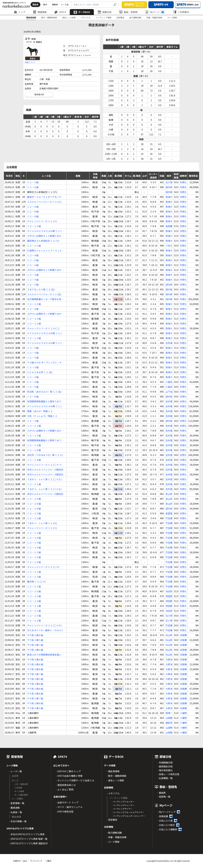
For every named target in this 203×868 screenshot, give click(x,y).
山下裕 (169, 392)
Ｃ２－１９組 (34, 460)
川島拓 (169, 382)
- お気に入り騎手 (166, 825)
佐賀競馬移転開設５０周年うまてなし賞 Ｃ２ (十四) (45, 440)
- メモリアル (113, 793)
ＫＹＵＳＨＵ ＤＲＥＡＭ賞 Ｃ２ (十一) (45, 231)
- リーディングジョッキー (123, 802)
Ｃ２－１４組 (34, 543)
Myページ (155, 12)
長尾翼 (169, 226)
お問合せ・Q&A (20, 861)
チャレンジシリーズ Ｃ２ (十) (42, 221)
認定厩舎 (120, 17)
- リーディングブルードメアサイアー (128, 812)
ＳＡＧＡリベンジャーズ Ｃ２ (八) (44, 202)
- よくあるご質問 (65, 789)
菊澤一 (169, 713)
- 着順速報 (14, 808)
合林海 (169, 343)
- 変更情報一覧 (17, 803)
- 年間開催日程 (165, 763)
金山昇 (169, 494)
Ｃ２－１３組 (34, 338)
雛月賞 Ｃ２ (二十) (36, 582)
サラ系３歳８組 (35, 650)
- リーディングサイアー (122, 809)
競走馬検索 (31, 17)
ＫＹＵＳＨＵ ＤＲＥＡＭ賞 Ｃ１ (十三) (45, 406)
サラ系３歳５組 (35, 640)
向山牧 (169, 635)
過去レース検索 (69, 17)
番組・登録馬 (128, 12)
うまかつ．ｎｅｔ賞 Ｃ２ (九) (42, 523)
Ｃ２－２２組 (34, 518)
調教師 (55, 4)
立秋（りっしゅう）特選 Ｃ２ (42, 416)
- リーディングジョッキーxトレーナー (129, 816)
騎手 (45, 4)
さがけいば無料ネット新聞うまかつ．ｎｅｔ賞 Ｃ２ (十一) (44, 431)
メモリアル (86, 17)
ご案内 (48, 861)
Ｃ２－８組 (33, 207)
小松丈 (169, 246)
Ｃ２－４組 (33, 265)
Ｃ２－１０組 (34, 226)
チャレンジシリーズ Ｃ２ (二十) (43, 567)
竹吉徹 (169, 518)
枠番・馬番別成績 (154, 17)
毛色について (30, 62)
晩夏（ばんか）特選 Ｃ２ (40, 411)
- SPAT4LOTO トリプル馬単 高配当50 (28, 843)
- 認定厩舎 (112, 820)
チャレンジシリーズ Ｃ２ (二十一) (44, 465)
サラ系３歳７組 (35, 645)
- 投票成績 (163, 816)
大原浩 (169, 659)
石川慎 (169, 182)
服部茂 (169, 723)
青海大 (169, 197)
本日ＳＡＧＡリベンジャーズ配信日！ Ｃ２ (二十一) (46, 474)
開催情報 (40, 12)
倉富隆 (169, 513)
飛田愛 (169, 596)
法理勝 (183, 635)
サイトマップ (36, 861)
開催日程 (105, 12)
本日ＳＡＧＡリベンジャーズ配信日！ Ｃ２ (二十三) (46, 494)
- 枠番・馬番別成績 (117, 837)
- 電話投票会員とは (66, 785)
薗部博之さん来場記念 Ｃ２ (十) (43, 241)
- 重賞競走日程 (165, 766)
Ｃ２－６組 (33, 187)
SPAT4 (60, 12)
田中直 (169, 187)
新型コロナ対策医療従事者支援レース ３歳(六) (45, 655)
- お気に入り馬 (165, 821)
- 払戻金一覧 (16, 812)
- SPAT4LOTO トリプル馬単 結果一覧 (28, 839)
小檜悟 (183, 713)
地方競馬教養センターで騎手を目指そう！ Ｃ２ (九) (45, 299)
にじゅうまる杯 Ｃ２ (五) (40, 372)
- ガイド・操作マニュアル (69, 807)
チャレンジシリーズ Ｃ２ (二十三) (44, 625)
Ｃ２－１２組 (34, 323)
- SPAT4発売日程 (65, 812)
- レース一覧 (15, 771)
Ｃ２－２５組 (34, 499)
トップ (20, 12)
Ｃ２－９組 (33, 211)
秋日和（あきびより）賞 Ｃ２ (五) (44, 392)
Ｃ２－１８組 (34, 538)
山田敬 (169, 718)
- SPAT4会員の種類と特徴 (69, 776)
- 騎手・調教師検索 (117, 776)
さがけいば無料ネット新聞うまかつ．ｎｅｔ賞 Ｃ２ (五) (44, 270)
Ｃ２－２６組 (34, 504)
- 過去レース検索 (115, 780)
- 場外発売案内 (165, 770)
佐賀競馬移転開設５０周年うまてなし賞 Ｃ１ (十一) (45, 401)
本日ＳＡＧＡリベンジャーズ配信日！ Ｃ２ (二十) (46, 470)
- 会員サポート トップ (67, 802)
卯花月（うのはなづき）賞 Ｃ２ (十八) (45, 455)
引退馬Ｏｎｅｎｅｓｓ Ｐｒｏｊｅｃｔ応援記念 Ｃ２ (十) (46, 251)
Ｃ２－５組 (33, 182)
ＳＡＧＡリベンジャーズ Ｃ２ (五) (44, 294)
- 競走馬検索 (113, 771)
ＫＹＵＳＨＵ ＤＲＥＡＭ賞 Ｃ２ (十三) (45, 343)
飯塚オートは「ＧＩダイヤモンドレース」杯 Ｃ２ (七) (45, 197)
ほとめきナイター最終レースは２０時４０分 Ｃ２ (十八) (46, 630)
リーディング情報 (104, 17)
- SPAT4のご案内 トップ (68, 771)
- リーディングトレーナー (123, 805)
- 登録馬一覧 (164, 797)
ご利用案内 (181, 12)
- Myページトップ (166, 812)
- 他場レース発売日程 (168, 774)
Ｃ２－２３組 (34, 616)
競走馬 (35, 4)
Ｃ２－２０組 (34, 591)
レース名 (65, 4)
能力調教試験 (135, 17)
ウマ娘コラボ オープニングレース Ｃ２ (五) (46, 363)
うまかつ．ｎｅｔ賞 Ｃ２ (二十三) (44, 479)
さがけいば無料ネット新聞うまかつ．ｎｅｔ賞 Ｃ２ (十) (44, 236)
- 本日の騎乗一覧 (18, 821)
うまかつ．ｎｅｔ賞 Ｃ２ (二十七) (44, 489)
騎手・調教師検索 (49, 17)
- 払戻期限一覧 (165, 778)
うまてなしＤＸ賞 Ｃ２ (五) (41, 289)
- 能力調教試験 (114, 833)
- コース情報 (113, 842)
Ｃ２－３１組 (34, 484)
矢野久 (183, 182)
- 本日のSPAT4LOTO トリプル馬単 (27, 834)
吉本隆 (169, 401)
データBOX (82, 12)
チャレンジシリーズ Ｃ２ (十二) (43, 328)
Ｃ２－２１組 (34, 572)
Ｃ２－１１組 (34, 426)
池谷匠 (169, 591)
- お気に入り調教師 (167, 829)
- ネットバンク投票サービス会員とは (75, 780)
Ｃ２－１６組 (34, 450)
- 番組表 (162, 793)
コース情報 (172, 17)
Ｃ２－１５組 (34, 445)
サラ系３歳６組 (35, 635)
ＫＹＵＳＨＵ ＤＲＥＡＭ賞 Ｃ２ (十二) (45, 333)
